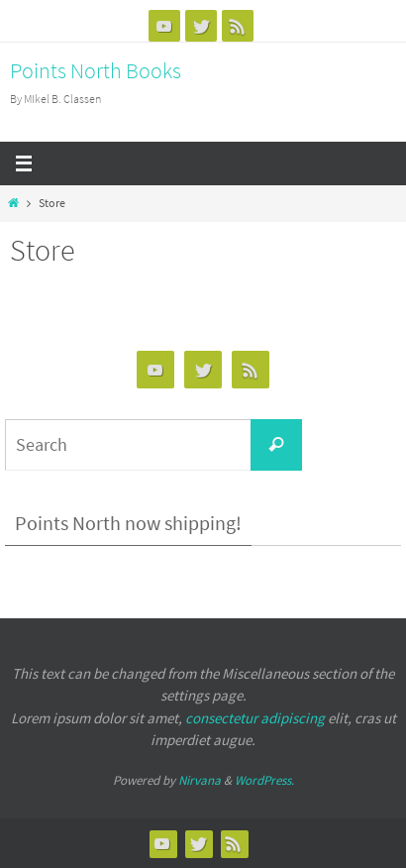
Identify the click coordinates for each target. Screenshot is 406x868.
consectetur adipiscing (255, 718)
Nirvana (200, 780)
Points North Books (96, 70)
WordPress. (264, 780)
